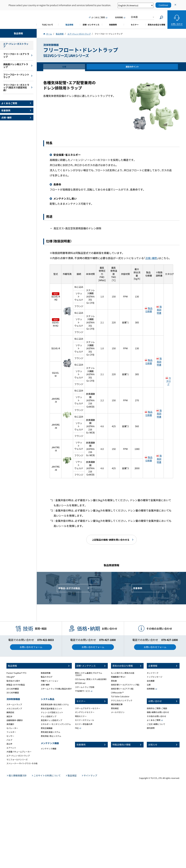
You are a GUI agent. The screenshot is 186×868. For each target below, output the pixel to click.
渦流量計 (10, 724)
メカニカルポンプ (14, 708)
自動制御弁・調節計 (15, 720)
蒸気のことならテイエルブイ (18, 19)
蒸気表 (114, 681)
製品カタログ (47, 677)
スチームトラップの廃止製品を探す (56, 689)
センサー (10, 736)
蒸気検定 (115, 708)
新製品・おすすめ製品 (16, 685)
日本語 (134, 17)
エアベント (11, 748)
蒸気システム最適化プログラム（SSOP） (89, 674)
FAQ (77, 728)
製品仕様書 (149, 310)
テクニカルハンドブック (122, 700)
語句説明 (151, 728)
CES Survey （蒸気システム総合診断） (91, 679)
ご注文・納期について (156, 724)
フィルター (11, 732)
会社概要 (151, 681)
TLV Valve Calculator (120, 696)
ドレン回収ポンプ (49, 716)
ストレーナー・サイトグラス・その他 (22, 763)
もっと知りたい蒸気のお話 (123, 673)
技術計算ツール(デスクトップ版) (125, 685)
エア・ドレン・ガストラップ (18, 756)
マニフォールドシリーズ (17, 760)
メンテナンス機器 (49, 749)
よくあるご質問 (154, 720)
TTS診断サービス (82, 691)
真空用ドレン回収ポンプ (51, 720)
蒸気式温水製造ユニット (51, 708)
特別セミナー (81, 716)
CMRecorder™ (117, 693)
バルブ (9, 740)
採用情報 (151, 689)
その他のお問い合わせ (156, 716)
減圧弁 (9, 716)
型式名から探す (13, 681)
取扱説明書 (159, 310)
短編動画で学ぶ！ (118, 677)
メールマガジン (118, 712)
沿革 (149, 685)
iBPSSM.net (80, 683)
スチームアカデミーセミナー (88, 708)
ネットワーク (153, 673)
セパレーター (12, 728)
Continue (163, 5)
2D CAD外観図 (13, 689)
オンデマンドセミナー (85, 712)
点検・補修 (151, 258)
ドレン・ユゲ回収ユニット (52, 712)
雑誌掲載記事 (117, 704)
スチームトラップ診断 (85, 687)
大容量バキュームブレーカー (19, 752)
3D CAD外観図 (13, 693)
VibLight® (11, 677)
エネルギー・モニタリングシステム (56, 724)
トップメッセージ (155, 677)
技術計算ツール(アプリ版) (122, 689)
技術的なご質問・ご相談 (157, 708)
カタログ (169, 381)
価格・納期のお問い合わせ (158, 712)
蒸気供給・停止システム (51, 736)
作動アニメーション (50, 681)
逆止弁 (9, 744)
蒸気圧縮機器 (47, 728)
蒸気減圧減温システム (50, 732)
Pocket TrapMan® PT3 (16, 673)
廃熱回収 (10, 712)
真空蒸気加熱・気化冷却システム (55, 704)
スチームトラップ (14, 704)
